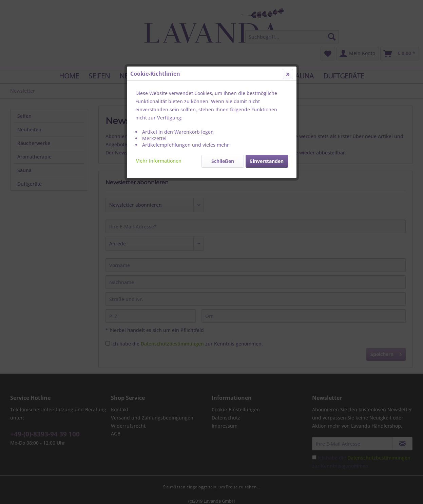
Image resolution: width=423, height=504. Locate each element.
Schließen (223, 161)
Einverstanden (267, 161)
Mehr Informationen (158, 161)
